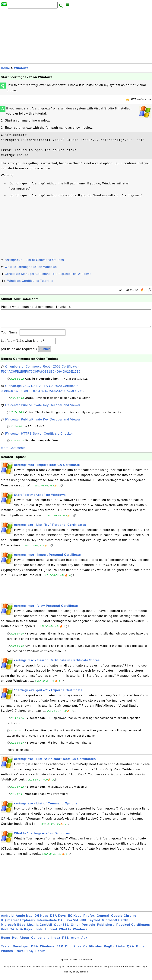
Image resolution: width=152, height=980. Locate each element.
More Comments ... (15, 452)
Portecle (89, 928)
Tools (38, 933)
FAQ (30, 955)
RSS (66, 941)
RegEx (109, 950)
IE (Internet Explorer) (18, 924)
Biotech (142, 950)
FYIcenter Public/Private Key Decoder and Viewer (43, 409)
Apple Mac (24, 919)
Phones (7, 955)
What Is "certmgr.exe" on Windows (31, 267)
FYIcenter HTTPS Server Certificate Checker (39, 437)
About (24, 941)
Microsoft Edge (13, 928)
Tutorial (51, 933)
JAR (60, 950)
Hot (15, 941)
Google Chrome (124, 919)
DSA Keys (58, 919)
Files (77, 950)
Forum (41, 955)
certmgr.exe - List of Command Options (34, 260)
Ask (84, 941)
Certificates (93, 950)
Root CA (8, 933)
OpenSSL (61, 928)
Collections (40, 941)
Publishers (106, 928)
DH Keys (41, 919)
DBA (35, 950)
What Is (65, 933)
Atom (75, 941)
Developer (21, 950)
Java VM (71, 924)
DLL (68, 950)
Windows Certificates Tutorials (30, 281)
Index (56, 941)
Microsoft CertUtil (116, 924)
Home (5, 68)
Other (75, 928)
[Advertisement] (76, 37)
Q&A (131, 950)
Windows (21, 68)
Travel (20, 955)
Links (121, 950)
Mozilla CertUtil (40, 928)
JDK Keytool (90, 924)
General (103, 919)
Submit (45, 353)
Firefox (89, 919)
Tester (6, 950)
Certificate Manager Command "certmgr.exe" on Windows (48, 274)
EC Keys (75, 919)
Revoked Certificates (133, 928)
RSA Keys (24, 933)
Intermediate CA (50, 924)
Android (7, 919)
